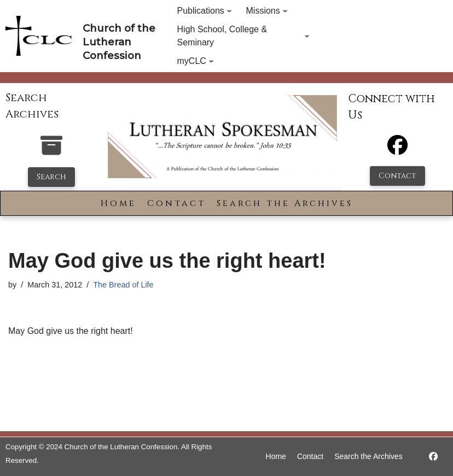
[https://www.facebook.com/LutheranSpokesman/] (433, 457)
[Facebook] (397, 150)
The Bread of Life (123, 285)
